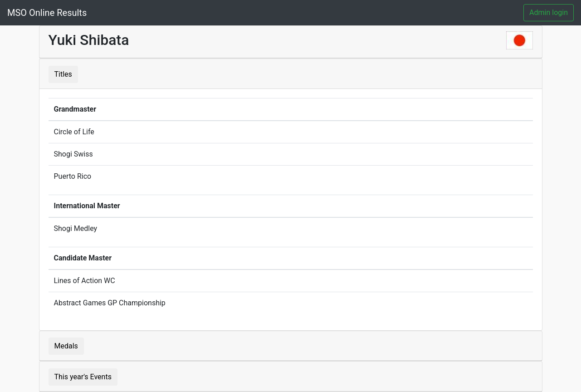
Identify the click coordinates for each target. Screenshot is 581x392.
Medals (66, 346)
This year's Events (83, 377)
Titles (63, 74)
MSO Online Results (47, 13)
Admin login (549, 12)
